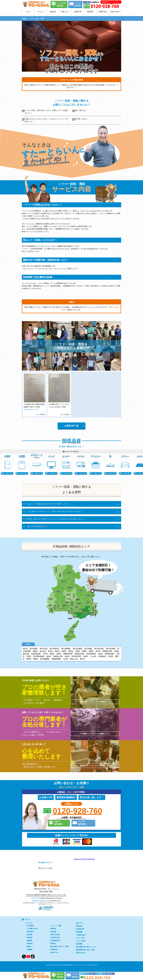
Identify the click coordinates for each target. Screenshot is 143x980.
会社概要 (79, 944)
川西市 (100, 654)
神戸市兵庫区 (111, 648)
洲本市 (49, 656)
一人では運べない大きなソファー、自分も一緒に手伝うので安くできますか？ (54, 511)
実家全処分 (30, 932)
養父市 (82, 659)
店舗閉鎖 (29, 949)
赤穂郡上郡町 (80, 654)
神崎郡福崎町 (56, 659)
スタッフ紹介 (81, 941)
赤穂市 (64, 651)
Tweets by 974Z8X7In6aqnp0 (84, 859)
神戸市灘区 (88, 648)
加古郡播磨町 (45, 659)
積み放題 (53, 932)
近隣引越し (30, 943)
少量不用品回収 (55, 935)
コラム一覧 (80, 938)
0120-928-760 (77, 811)
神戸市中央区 (99, 648)
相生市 (57, 651)
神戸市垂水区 (54, 648)
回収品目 (53, 13)
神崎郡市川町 (107, 651)
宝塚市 (86, 656)
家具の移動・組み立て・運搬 (59, 946)
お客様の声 (78, 13)
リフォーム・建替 (56, 926)
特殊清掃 (29, 938)
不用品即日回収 (55, 938)
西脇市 (36, 659)
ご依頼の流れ (102, 13)
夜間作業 (53, 929)
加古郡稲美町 (36, 654)
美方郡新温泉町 (39, 656)
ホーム (28, 13)
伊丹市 (98, 651)
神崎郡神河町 (68, 654)
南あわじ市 (74, 659)
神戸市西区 (34, 648)
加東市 (59, 654)
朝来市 (71, 651)
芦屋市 (78, 651)
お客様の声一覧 (71, 426)
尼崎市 (84, 651)
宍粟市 (29, 656)
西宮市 (29, 659)
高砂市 (67, 656)
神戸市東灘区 (66, 648)
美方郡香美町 (91, 654)
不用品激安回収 (55, 941)
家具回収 (53, 943)
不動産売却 (54, 949)
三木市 (66, 659)
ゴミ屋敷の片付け (32, 929)
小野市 (45, 654)
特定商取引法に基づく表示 (86, 950)
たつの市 (93, 656)
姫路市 (35, 651)
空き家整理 (30, 926)
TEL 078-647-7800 (46, 891)
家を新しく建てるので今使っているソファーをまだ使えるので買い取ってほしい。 (56, 519)
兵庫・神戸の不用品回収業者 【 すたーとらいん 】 (71, 965)
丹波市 (111, 656)
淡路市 (91, 651)
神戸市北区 (44, 648)
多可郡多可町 (76, 656)
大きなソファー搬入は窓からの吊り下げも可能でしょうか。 (48, 504)
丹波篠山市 (102, 656)
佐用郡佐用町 (109, 654)
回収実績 (90, 13)
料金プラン (65, 13)
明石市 (50, 651)
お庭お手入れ (54, 952)
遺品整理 (29, 935)
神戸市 (25, 648)
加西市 (52, 654)
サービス (41, 13)
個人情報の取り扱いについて (86, 947)
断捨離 (29, 946)
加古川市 (43, 651)
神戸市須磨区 (77, 648)
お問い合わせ (115, 13)
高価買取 (29, 941)
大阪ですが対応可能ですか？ (37, 526)
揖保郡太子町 (58, 656)
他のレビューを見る (45, 868)
